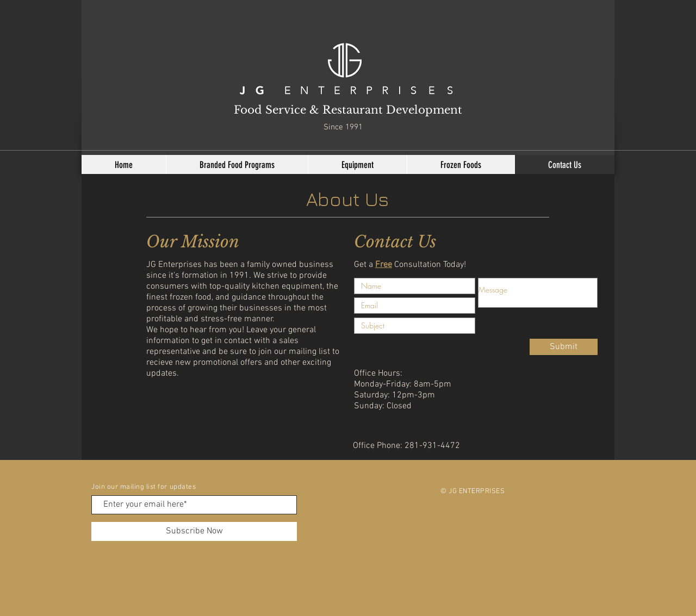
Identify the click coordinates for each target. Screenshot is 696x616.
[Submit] (564, 347)
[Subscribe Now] (194, 531)
